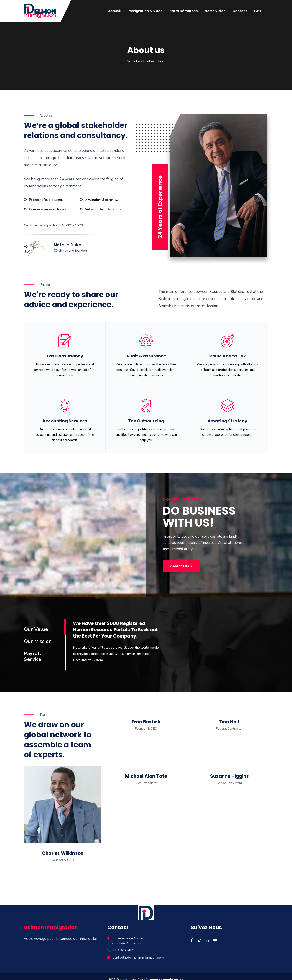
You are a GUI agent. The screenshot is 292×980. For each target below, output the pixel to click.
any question (49, 225)
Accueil (132, 61)
